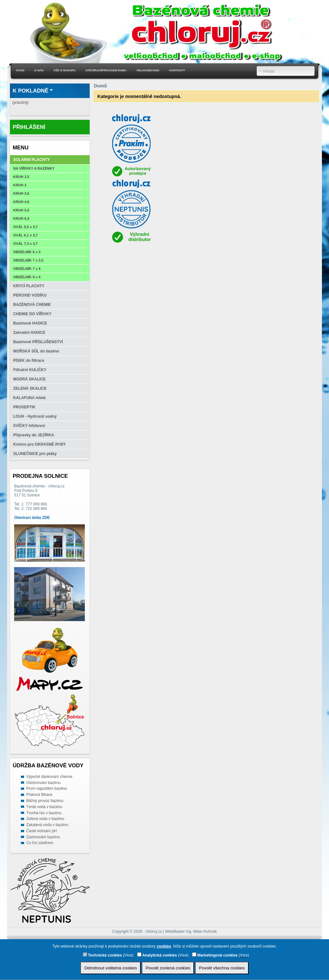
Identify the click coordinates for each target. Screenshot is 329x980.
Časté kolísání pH (42, 831)
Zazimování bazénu (43, 837)
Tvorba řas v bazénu (44, 813)
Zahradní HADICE (29, 333)
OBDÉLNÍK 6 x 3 (27, 252)
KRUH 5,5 (21, 210)
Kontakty (177, 70)
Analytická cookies (157, 955)
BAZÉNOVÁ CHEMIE (32, 305)
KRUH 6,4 (21, 218)
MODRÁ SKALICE (29, 379)
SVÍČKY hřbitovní (29, 426)
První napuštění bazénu (47, 788)
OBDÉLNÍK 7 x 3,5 (28, 260)
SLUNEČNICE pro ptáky (35, 454)
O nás (39, 70)
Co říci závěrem (40, 843)
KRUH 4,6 (21, 202)
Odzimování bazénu (44, 783)
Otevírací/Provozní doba (106, 70)
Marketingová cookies (215, 955)
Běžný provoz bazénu (45, 801)
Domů (100, 86)
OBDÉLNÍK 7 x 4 (27, 269)
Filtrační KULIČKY (30, 370)
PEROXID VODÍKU (30, 295)
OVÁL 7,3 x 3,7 (25, 244)
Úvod (20, 70)
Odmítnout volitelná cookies (111, 968)
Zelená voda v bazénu (45, 819)
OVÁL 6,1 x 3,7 (25, 235)
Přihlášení (29, 127)
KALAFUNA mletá (29, 398)
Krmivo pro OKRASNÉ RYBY (40, 444)
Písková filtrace (39, 795)
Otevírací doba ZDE (32, 518)
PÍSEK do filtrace (29, 361)
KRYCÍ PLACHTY (29, 286)
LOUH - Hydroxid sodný (35, 416)
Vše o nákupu (65, 70)
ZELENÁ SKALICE (30, 388)
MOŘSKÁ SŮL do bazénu (36, 351)
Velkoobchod (148, 70)
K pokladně (30, 91)
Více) (129, 955)
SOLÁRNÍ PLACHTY (31, 160)
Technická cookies (102, 955)
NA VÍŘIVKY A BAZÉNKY (34, 168)
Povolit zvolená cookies (168, 968)
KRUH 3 (20, 185)
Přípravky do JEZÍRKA (34, 435)
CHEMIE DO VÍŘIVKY (32, 314)
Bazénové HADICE (30, 323)
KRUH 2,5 (21, 177)
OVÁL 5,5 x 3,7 (25, 227)
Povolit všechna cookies (222, 968)
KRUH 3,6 (21, 193)
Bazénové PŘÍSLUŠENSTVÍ (38, 342)
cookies (164, 946)
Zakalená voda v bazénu (47, 825)
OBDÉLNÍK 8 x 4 (27, 277)
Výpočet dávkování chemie (49, 777)
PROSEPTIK (24, 407)
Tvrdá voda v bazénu (44, 807)
